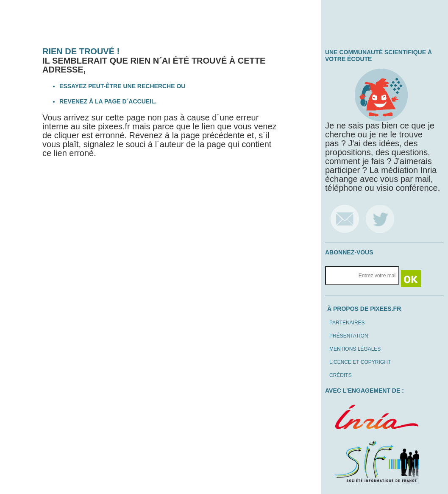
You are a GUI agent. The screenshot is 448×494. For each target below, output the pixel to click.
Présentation (349, 336)
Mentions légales (355, 349)
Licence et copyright (360, 362)
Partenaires (347, 323)
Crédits (341, 375)
